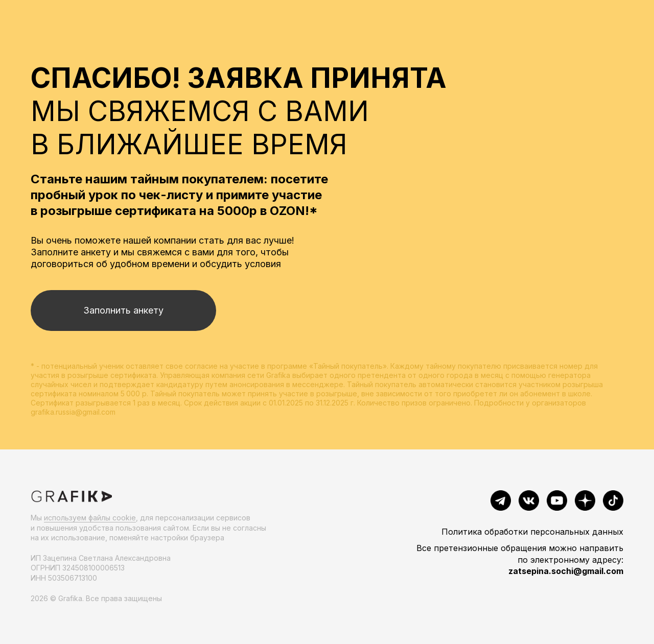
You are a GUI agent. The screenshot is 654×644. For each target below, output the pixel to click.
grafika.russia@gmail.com (73, 412)
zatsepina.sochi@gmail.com (566, 571)
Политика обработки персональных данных (532, 532)
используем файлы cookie (90, 518)
